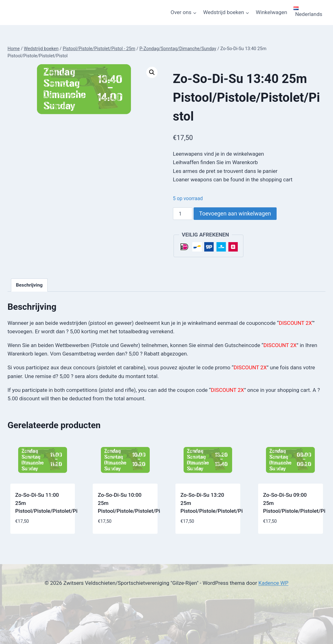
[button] (152, 72)
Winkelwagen (272, 12)
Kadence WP (273, 583)
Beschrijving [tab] (29, 285)
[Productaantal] (183, 214)
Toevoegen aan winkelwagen (235, 213)
